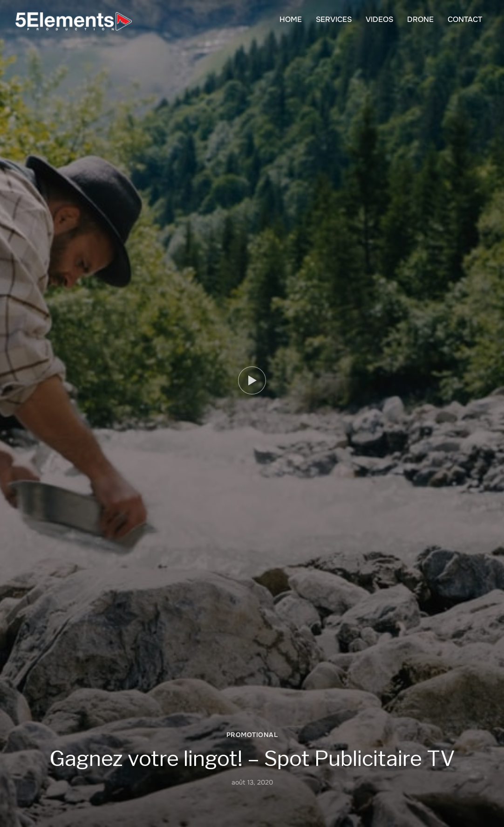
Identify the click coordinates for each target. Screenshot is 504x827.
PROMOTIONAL (252, 735)
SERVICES (334, 19)
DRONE (420, 19)
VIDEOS (379, 19)
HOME (291, 19)
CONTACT (465, 19)
